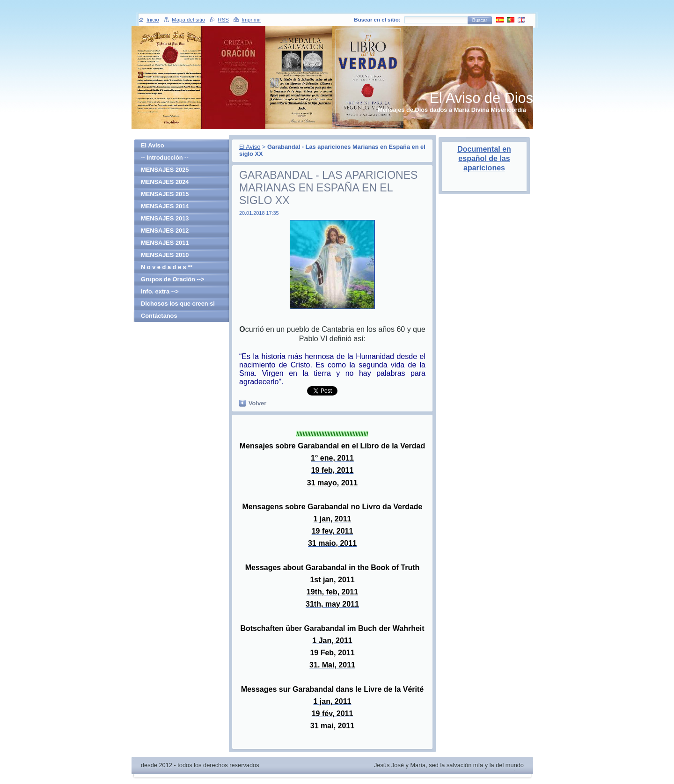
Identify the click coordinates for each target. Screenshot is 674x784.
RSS (223, 20)
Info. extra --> (160, 291)
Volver (257, 403)
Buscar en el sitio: (377, 20)
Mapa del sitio (188, 20)
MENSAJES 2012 (165, 231)
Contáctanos (159, 316)
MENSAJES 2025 (165, 170)
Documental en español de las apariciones (484, 158)
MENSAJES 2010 (165, 255)
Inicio (153, 20)
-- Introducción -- (165, 158)
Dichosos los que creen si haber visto (178, 305)
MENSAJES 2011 (165, 243)
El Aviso (250, 147)
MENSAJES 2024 (165, 182)
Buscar (480, 20)
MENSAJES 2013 (165, 218)
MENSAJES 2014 (165, 206)
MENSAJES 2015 (165, 194)
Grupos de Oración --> (172, 279)
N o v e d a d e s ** (167, 267)
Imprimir (251, 20)
